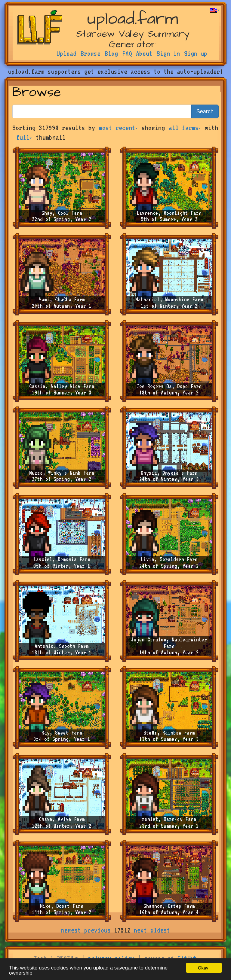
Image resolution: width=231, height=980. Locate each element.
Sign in (168, 53)
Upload (66, 53)
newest (71, 930)
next (140, 930)
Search (205, 111)
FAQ (127, 53)
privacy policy (111, 958)
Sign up (196, 53)
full (24, 137)
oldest (160, 930)
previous (97, 930)
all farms (185, 128)
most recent (118, 128)
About (144, 53)
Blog (111, 53)
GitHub (187, 958)
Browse (91, 53)
